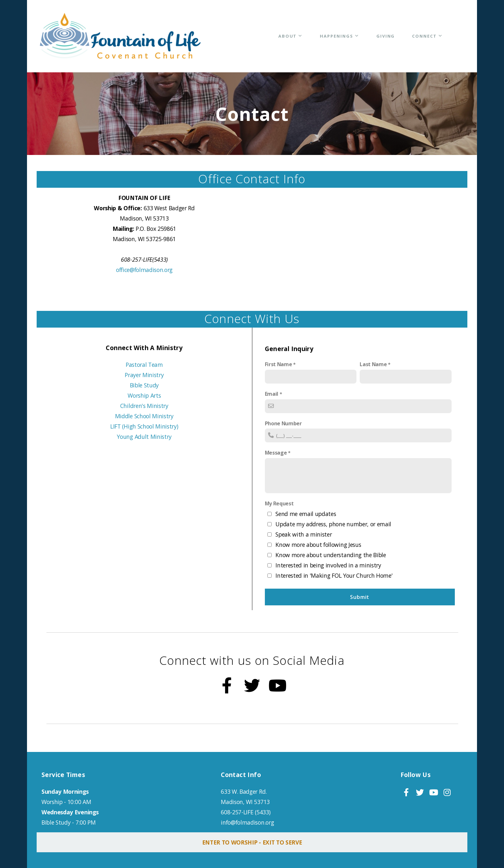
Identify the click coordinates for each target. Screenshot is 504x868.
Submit (360, 597)
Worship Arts (144, 395)
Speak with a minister (304, 534)
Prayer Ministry (144, 375)
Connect (427, 36)
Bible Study (144, 385)
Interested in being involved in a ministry (328, 565)
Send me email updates (306, 514)
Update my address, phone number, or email (333, 524)
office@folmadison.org (144, 270)
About (291, 36)
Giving (386, 36)
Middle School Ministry (144, 416)
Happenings (339, 36)
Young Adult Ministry (144, 437)
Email (272, 394)
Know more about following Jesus (318, 545)
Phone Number (283, 423)
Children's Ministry (144, 406)
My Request (279, 503)
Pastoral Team (144, 365)
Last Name (373, 364)
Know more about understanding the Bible (331, 555)
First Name (279, 364)
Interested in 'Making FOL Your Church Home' (334, 575)
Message (276, 453)
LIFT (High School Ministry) (144, 426)
